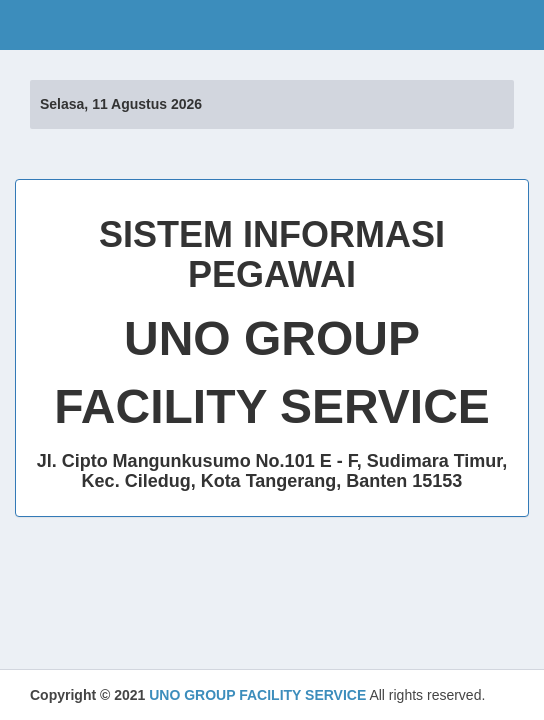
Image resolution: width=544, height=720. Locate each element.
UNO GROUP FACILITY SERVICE (257, 695)
